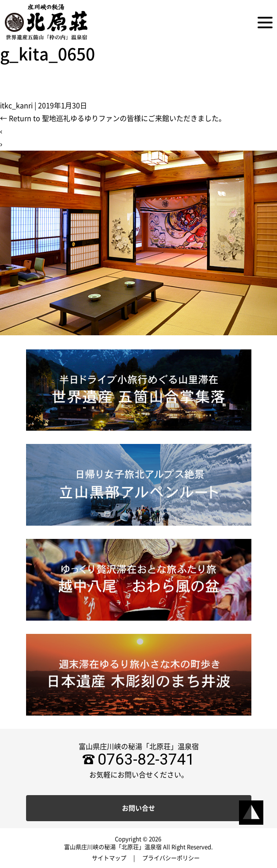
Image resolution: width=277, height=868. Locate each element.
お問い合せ (138, 808)
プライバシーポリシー (171, 858)
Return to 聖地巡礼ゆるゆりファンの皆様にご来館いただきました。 (113, 118)
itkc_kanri (16, 106)
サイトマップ (109, 858)
